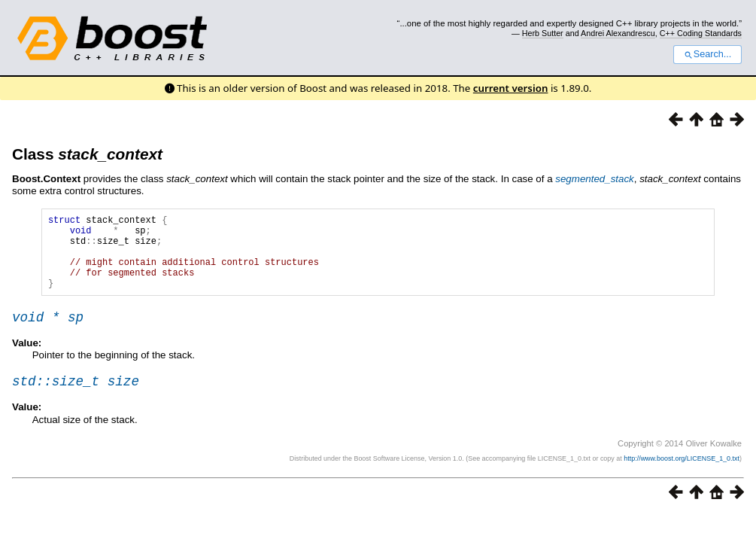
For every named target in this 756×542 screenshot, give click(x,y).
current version (511, 88)
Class (87, 154)
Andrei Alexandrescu (618, 33)
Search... (707, 54)
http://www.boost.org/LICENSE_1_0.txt (682, 479)
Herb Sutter (543, 33)
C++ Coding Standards (701, 33)
